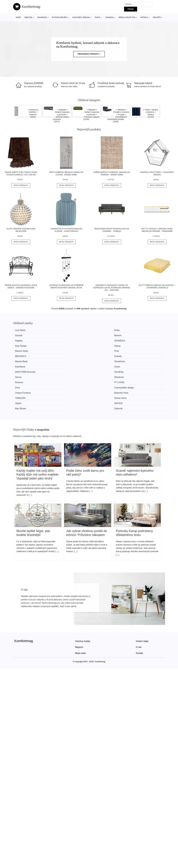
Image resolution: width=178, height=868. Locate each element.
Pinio (58, 340)
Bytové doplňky (60, 17)
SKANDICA (61, 335)
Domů (18, 17)
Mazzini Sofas (23, 340)
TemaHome (61, 345)
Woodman (138, 350)
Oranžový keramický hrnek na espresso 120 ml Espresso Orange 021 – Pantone (112, 288)
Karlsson (20, 355)
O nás (139, 603)
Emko (58, 330)
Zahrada (109, 17)
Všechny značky (83, 597)
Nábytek (28, 17)
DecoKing (60, 350)
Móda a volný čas (127, 17)
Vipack (20, 365)
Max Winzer (100, 365)
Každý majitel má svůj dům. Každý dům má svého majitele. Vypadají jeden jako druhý (38, 430)
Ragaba (20, 335)
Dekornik (137, 365)
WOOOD (59, 365)
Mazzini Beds (23, 345)
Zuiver (136, 345)
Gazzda (98, 330)
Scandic (137, 340)
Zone (97, 355)
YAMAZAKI (100, 360)
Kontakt (139, 609)
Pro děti (157, 17)
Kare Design (100, 335)
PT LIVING (60, 355)
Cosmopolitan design (143, 355)
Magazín (79, 603)
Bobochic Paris (62, 360)
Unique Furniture (24, 360)
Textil (98, 17)
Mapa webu (81, 609)
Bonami (137, 330)
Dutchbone (99, 345)
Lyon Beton (22, 330)
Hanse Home (139, 360)
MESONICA (100, 340)
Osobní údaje (142, 597)
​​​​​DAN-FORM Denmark (27, 350)
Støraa (136, 335)
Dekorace (42, 17)
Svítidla (144, 17)
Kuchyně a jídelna (81, 17)
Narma (97, 350)
